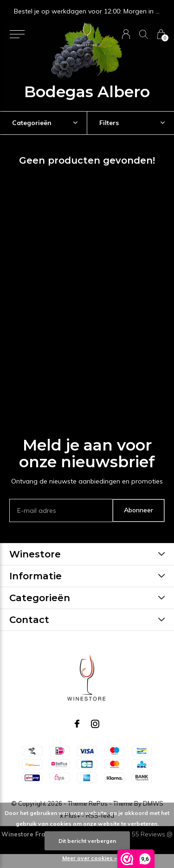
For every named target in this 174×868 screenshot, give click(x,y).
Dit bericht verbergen (87, 841)
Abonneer (139, 510)
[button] (17, 34)
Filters (109, 123)
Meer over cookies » (90, 858)
